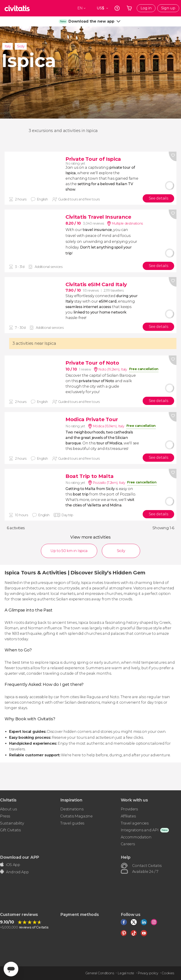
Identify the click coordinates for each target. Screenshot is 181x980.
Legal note (126, 973)
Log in (146, 8)
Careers (128, 844)
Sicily (21, 46)
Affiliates (128, 816)
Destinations (72, 809)
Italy (8, 46)
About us (8, 809)
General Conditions (100, 973)
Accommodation (136, 837)
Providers (129, 809)
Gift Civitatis (10, 830)
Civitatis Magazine (76, 816)
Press (5, 816)
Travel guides (72, 823)
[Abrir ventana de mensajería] (11, 969)
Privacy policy (148, 973)
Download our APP (20, 857)
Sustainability (12, 823)
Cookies (168, 973)
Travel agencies (135, 823)
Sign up (168, 8)
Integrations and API (140, 830)
